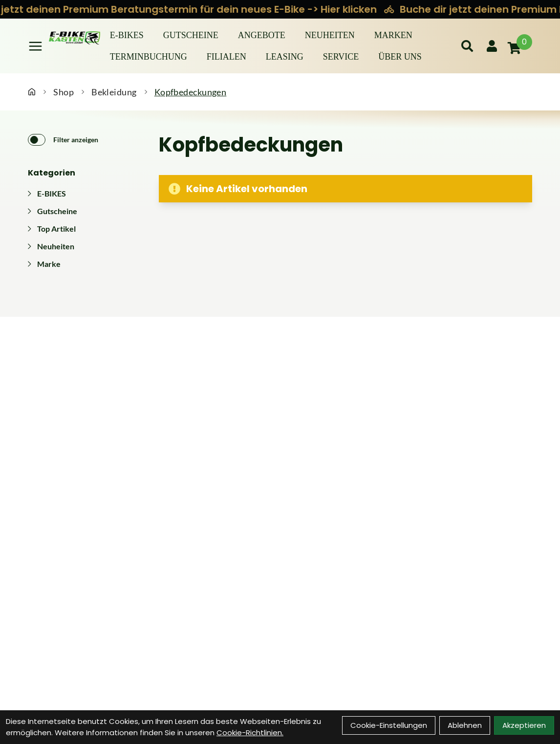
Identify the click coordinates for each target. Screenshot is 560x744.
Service (341, 57)
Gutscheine (191, 35)
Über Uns (400, 57)
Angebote (262, 35)
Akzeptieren (524, 725)
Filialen (226, 57)
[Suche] (467, 46)
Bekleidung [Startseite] (114, 92)
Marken (393, 35)
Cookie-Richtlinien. (250, 733)
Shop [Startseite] (64, 92)
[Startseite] (32, 92)
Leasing (285, 57)
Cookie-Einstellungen (389, 725)
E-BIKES (127, 35)
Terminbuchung (149, 57)
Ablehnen (465, 725)
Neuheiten (330, 35)
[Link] (35, 46)
